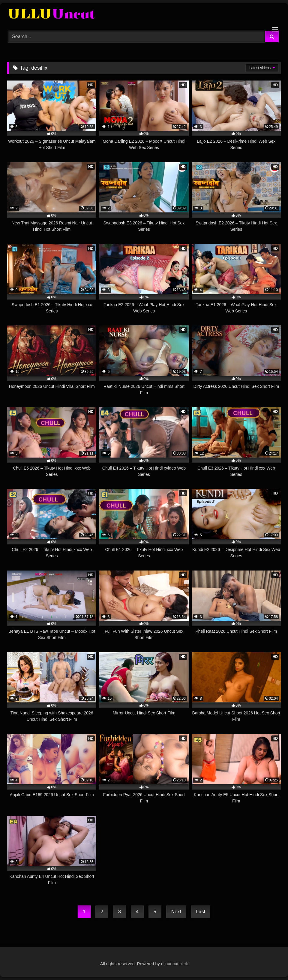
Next (176, 912)
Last (201, 912)
